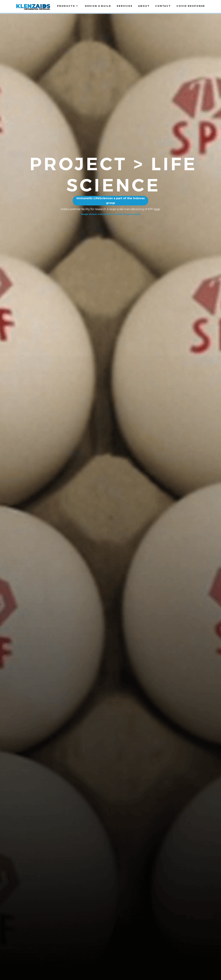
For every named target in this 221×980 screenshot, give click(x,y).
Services (125, 6)
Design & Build (98, 6)
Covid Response (191, 6)
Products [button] (68, 6)
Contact (163, 6)
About (144, 6)
